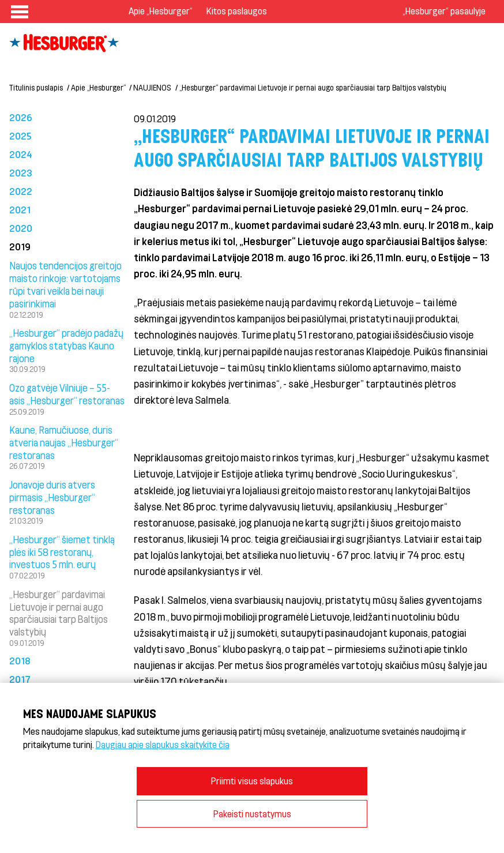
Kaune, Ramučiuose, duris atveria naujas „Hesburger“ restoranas (64, 442)
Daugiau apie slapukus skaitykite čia (163, 744)
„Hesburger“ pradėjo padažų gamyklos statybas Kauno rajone (66, 345)
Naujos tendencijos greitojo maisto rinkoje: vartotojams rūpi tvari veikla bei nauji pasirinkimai (65, 284)
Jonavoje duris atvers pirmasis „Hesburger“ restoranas (52, 497)
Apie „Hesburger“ (161, 11)
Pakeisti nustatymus (252, 813)
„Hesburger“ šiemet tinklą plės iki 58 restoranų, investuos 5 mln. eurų (62, 552)
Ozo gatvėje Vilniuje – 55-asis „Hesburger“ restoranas (67, 394)
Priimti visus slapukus (252, 781)
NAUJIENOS (152, 87)
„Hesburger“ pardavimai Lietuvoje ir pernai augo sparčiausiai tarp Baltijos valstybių (313, 87)
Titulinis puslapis (36, 87)
